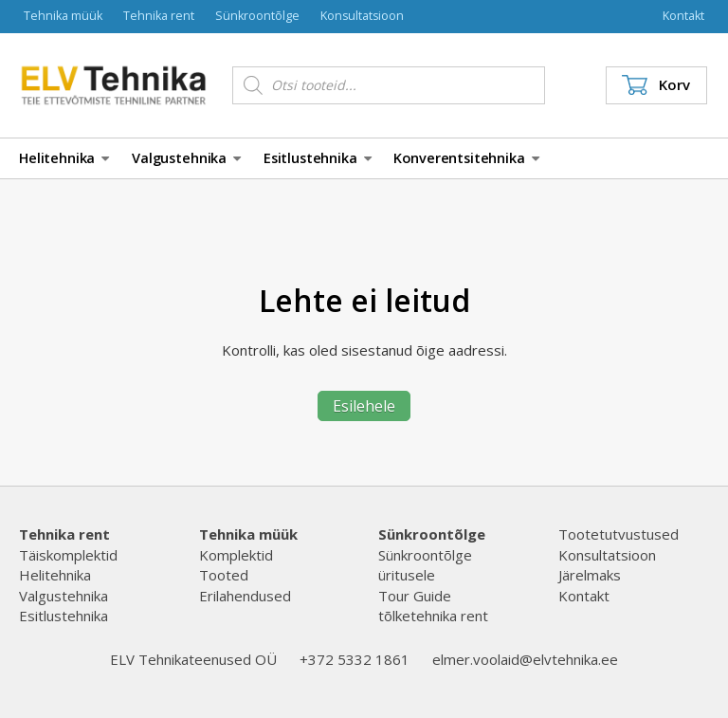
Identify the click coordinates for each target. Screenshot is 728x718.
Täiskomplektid (68, 555)
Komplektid (236, 555)
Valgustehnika (186, 158)
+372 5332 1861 (355, 659)
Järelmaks (590, 575)
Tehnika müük (63, 16)
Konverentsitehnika (466, 158)
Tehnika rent (159, 16)
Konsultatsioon (362, 16)
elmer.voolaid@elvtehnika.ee (525, 659)
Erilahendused (245, 596)
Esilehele (364, 406)
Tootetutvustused (619, 534)
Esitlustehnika (318, 158)
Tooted (224, 575)
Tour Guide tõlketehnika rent (433, 606)
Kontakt (683, 16)
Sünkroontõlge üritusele (425, 565)
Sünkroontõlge (257, 16)
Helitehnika (64, 158)
